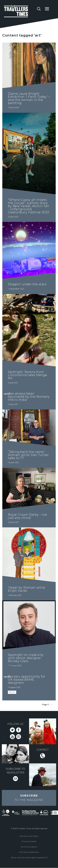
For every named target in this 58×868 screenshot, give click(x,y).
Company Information (29, 836)
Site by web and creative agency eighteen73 (29, 858)
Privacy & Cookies (29, 841)
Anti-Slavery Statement (29, 852)
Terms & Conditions (29, 847)
